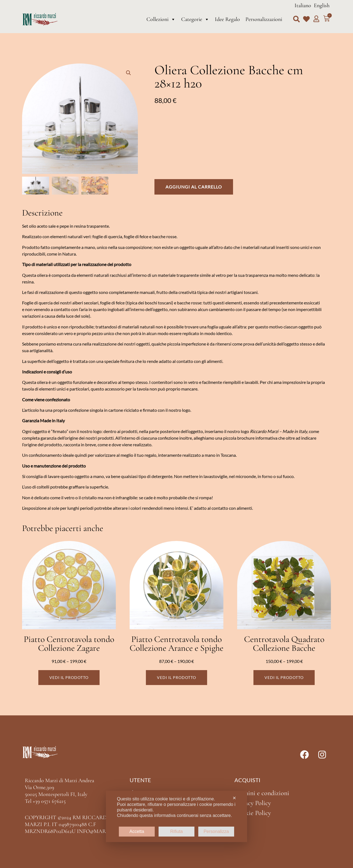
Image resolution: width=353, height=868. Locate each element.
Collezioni (161, 19)
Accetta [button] (137, 831)
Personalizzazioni (264, 19)
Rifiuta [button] (176, 831)
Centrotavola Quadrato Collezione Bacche (284, 643)
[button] (296, 19)
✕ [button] (234, 798)
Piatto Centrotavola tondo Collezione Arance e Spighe (176, 643)
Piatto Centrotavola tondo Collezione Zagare (69, 643)
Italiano (303, 6)
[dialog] (176, 816)
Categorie (195, 19)
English (322, 6)
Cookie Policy (253, 813)
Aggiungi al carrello (194, 187)
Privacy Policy (253, 803)
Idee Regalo (227, 19)
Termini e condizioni (262, 793)
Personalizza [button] (216, 831)
